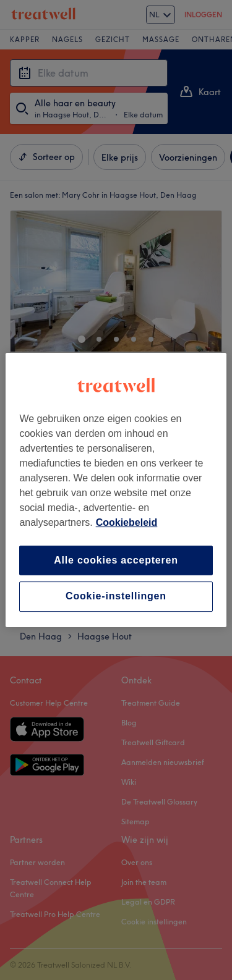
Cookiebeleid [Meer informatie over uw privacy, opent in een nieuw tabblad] (127, 522)
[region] (116, 490)
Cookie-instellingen (116, 597)
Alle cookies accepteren (116, 560)
